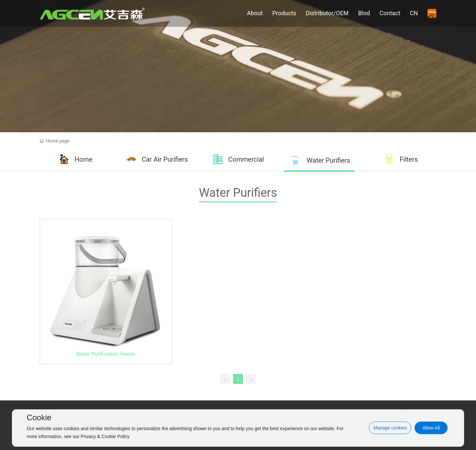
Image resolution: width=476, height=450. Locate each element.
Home (84, 159)
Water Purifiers (328, 160)
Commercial (246, 159)
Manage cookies (390, 428)
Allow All (431, 428)
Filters (409, 159)
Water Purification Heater (106, 354)
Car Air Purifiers (165, 159)
